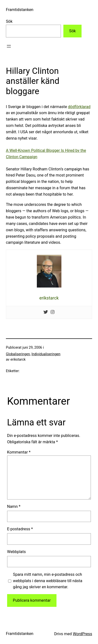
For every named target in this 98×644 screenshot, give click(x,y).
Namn (14, 506)
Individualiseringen (46, 354)
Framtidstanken (20, 10)
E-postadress (20, 529)
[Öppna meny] (9, 46)
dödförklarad (79, 107)
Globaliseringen (18, 354)
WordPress (82, 634)
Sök (9, 21)
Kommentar (19, 452)
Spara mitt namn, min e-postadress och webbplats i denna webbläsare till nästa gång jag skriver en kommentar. (48, 581)
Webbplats (16, 552)
